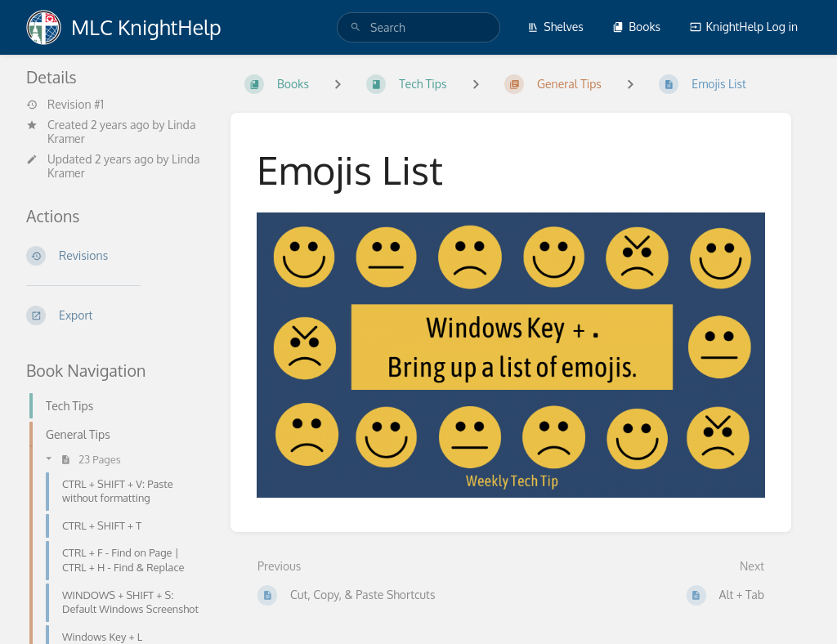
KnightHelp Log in (744, 27)
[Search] (356, 27)
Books (636, 27)
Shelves (555, 27)
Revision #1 (65, 105)
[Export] (115, 315)
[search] (418, 27)
